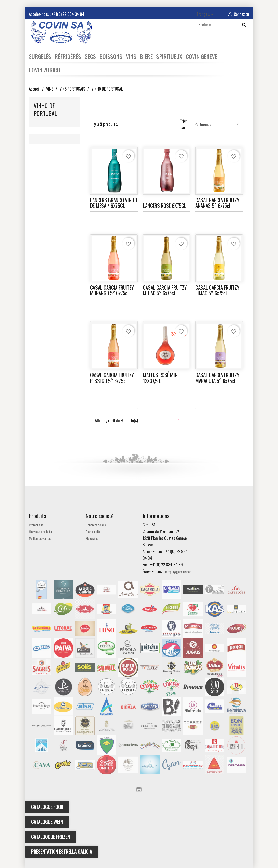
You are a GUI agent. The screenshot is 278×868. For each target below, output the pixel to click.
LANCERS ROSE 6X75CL (165, 206)
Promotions (36, 525)
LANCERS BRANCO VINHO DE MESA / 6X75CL (114, 203)
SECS (90, 56)
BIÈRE (146, 56)
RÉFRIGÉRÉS (68, 56)
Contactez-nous (96, 525)
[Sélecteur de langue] (206, 14)
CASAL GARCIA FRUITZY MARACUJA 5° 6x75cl (217, 378)
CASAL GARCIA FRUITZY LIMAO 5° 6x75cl (217, 290)
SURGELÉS (40, 56)
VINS (131, 56)
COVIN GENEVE (202, 56)
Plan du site (93, 531)
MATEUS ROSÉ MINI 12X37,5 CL (161, 378)
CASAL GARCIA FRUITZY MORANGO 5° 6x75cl (112, 290)
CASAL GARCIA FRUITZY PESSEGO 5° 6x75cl (112, 378)
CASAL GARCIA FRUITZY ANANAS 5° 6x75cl (217, 203)
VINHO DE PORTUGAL (45, 109)
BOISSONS (111, 56)
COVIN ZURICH (45, 70)
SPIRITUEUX (169, 56)
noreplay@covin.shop (178, 572)
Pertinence (218, 124)
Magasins (92, 538)
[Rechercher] (223, 25)
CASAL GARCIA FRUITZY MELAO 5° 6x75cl (165, 290)
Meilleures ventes (40, 538)
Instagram (139, 790)
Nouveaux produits (40, 531)
